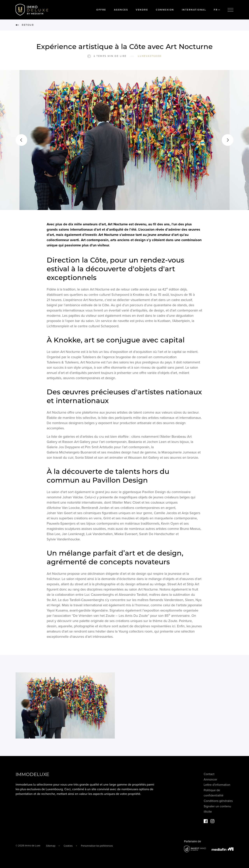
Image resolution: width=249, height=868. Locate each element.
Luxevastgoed (150, 56)
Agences (121, 10)
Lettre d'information (217, 785)
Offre (101, 10)
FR (217, 10)
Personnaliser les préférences (97, 846)
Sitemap (51, 846)
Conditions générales (218, 801)
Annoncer (210, 780)
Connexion (165, 10)
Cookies (68, 846)
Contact (209, 774)
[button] (21, 140)
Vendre (142, 10)
